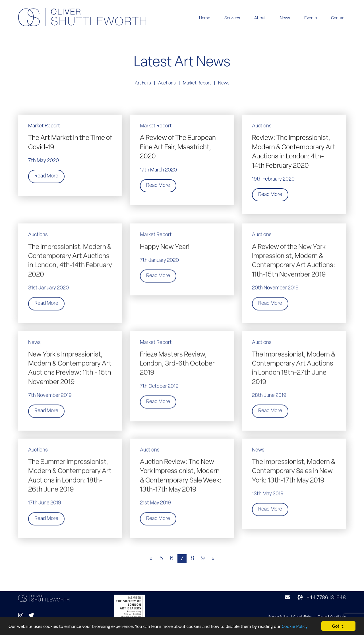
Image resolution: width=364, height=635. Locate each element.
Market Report (197, 83)
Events (311, 18)
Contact (338, 18)
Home (205, 18)
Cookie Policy (295, 627)
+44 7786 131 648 (322, 598)
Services (232, 18)
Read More (46, 176)
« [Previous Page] (151, 559)
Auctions (167, 83)
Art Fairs (143, 83)
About (260, 18)
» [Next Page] (213, 559)
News (285, 18)
